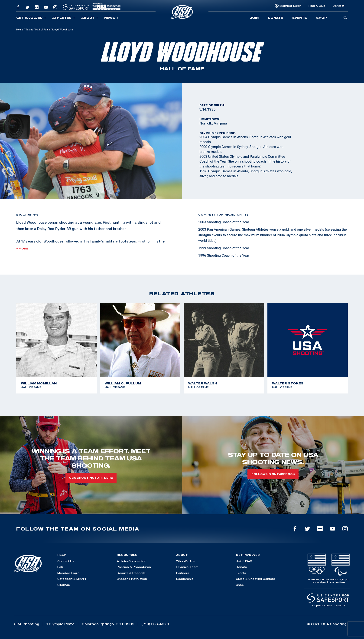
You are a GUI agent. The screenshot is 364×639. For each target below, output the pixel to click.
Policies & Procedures (134, 567)
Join (254, 18)
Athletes (64, 18)
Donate (275, 18)
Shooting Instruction (132, 579)
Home (20, 29)
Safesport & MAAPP (72, 579)
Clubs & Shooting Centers (255, 579)
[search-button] (345, 18)
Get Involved (31, 18)
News (111, 18)
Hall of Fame (43, 29)
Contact (338, 6)
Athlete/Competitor (131, 561)
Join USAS (244, 561)
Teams (29, 29)
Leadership (185, 579)
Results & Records (131, 573)
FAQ (60, 567)
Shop (322, 18)
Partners (183, 573)
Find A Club (317, 6)
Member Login (291, 6)
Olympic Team (187, 567)
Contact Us (66, 561)
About (90, 18)
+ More (22, 249)
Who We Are (185, 561)
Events (300, 18)
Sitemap (64, 585)
